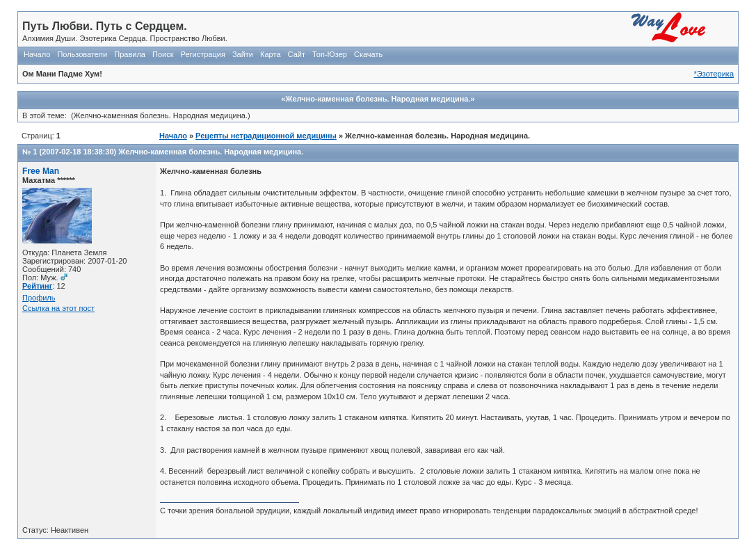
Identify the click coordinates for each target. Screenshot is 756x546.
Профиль (39, 298)
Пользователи (82, 54)
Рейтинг (37, 286)
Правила (130, 54)
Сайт (297, 54)
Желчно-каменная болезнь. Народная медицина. (211, 152)
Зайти (243, 54)
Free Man (41, 171)
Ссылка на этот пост (58, 308)
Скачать (368, 54)
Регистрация (203, 54)
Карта (270, 54)
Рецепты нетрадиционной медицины (266, 136)
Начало (37, 54)
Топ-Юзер (330, 54)
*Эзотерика (714, 74)
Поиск (163, 54)
